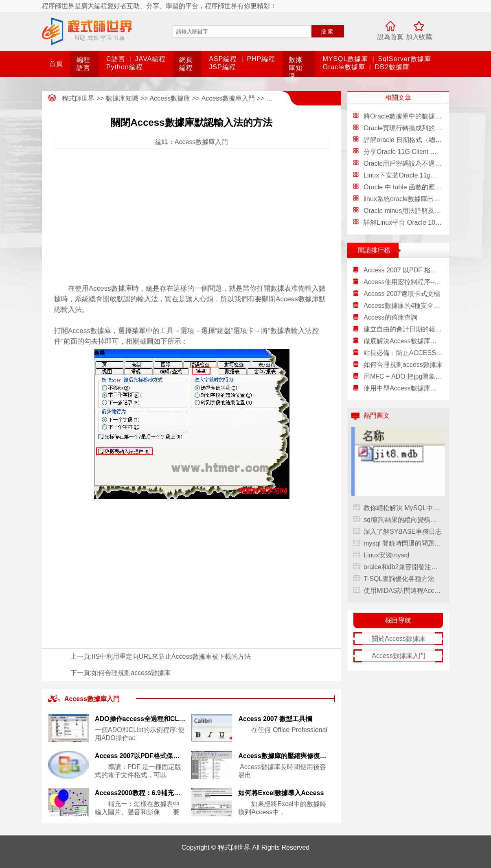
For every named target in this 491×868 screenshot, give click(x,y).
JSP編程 (222, 67)
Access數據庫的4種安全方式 (403, 306)
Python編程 (125, 67)
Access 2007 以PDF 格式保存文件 (403, 270)
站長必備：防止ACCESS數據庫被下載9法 (403, 353)
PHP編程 (261, 59)
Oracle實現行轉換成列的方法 (406, 128)
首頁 (56, 64)
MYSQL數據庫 (345, 59)
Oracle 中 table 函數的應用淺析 (409, 187)
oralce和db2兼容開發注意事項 (403, 567)
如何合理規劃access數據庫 (131, 673)
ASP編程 (223, 59)
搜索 (328, 32)
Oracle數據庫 (344, 67)
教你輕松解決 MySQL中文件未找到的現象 (403, 508)
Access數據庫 (170, 98)
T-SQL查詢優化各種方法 (399, 579)
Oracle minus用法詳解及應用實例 (412, 211)
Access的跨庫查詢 (390, 317)
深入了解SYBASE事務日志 (403, 532)
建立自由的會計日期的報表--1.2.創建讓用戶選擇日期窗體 (403, 329)
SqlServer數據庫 (405, 59)
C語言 (116, 59)
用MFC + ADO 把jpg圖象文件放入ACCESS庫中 (403, 376)
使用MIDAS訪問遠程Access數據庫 (403, 591)
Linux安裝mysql (386, 555)
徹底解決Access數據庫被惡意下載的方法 (403, 341)
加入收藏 (419, 37)
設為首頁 (390, 37)
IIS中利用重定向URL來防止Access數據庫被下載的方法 (171, 656)
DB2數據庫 (392, 67)
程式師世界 (78, 98)
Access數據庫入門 (228, 98)
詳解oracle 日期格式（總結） (406, 140)
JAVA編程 (151, 59)
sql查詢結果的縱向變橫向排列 (403, 520)
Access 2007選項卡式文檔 (402, 294)
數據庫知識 (296, 68)
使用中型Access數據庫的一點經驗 (403, 388)
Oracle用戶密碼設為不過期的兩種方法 (419, 163)
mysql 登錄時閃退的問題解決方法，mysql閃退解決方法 (403, 543)
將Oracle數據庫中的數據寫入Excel (414, 116)
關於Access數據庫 (399, 639)
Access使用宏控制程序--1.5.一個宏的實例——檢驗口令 (403, 282)
